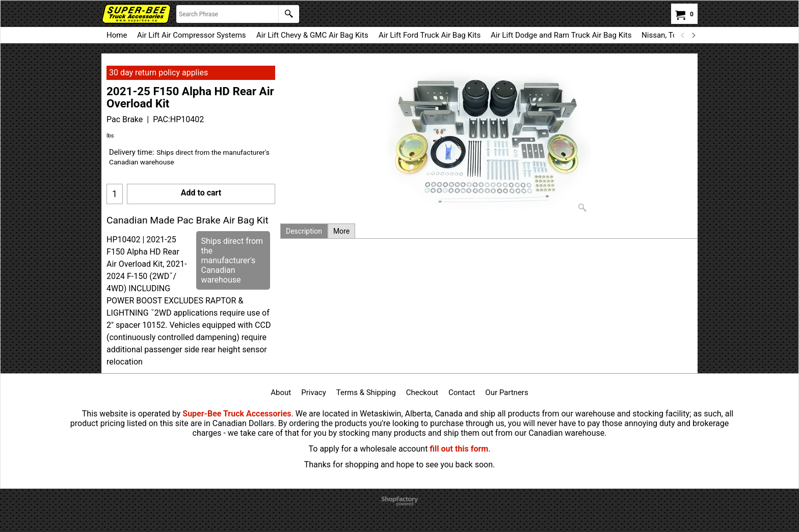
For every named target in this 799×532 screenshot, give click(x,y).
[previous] (683, 35)
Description (304, 231)
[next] (693, 35)
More (341, 231)
